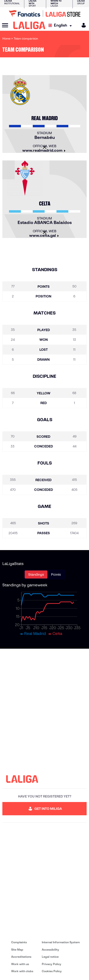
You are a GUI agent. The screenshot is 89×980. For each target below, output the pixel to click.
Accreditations (21, 957)
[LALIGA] (29, 25)
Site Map (17, 950)
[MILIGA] (82, 25)
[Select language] (61, 25)
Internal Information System (61, 942)
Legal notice (50, 957)
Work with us (20, 964)
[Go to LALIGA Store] (44, 14)
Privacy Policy (52, 964)
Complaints (19, 942)
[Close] (45, 147)
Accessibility (50, 950)
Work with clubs (22, 971)
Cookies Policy (52, 971)
